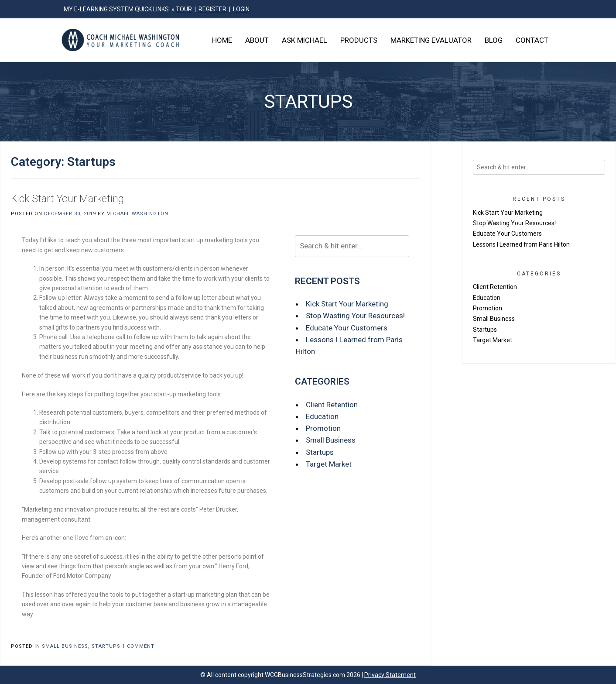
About (257, 40)
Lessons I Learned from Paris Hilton (521, 244)
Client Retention (332, 405)
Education (322, 416)
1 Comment (138, 646)
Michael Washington (137, 214)
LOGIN (241, 9)
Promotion (323, 428)
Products (359, 40)
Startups (320, 452)
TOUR (184, 9)
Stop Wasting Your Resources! (355, 316)
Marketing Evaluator (431, 40)
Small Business (331, 440)
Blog (494, 40)
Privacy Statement (390, 675)
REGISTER (212, 9)
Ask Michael (305, 40)
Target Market (329, 464)
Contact (532, 40)
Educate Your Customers (347, 328)
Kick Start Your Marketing (67, 199)
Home (222, 40)
